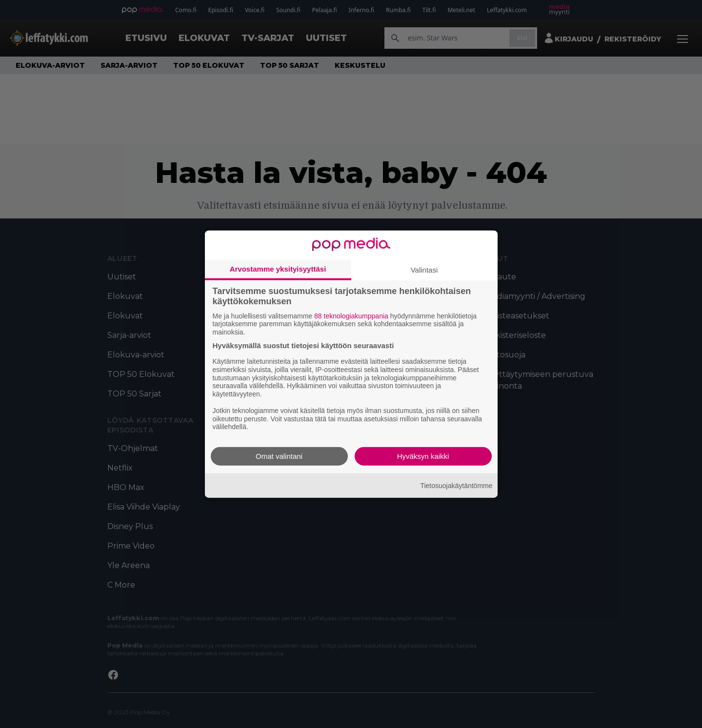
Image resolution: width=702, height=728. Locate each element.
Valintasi (424, 269)
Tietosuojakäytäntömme (456, 485)
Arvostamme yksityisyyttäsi (278, 268)
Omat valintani (279, 456)
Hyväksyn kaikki (423, 456)
